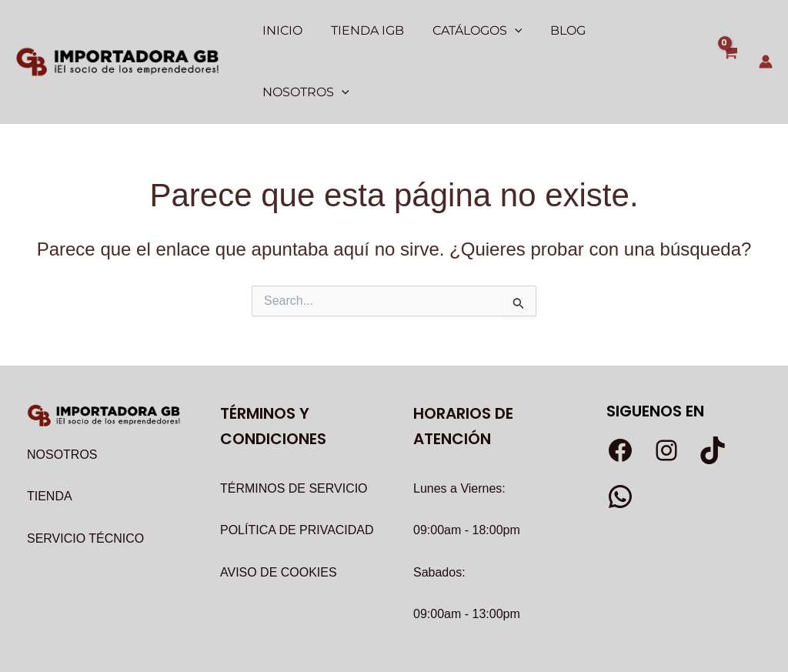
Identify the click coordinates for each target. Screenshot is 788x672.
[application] (509, 31)
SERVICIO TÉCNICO (85, 478)
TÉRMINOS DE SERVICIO (294, 428)
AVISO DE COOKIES (279, 512)
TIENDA (50, 435)
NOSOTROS (62, 394)
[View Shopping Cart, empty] (729, 31)
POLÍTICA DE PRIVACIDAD (297, 469)
